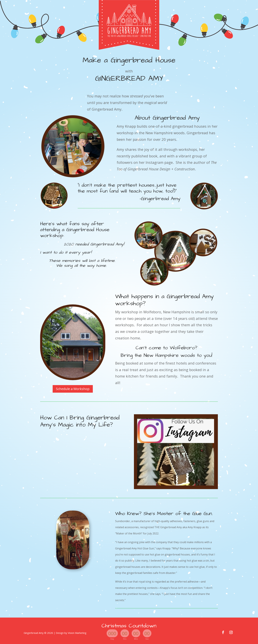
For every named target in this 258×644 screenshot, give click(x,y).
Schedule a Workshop (73, 389)
